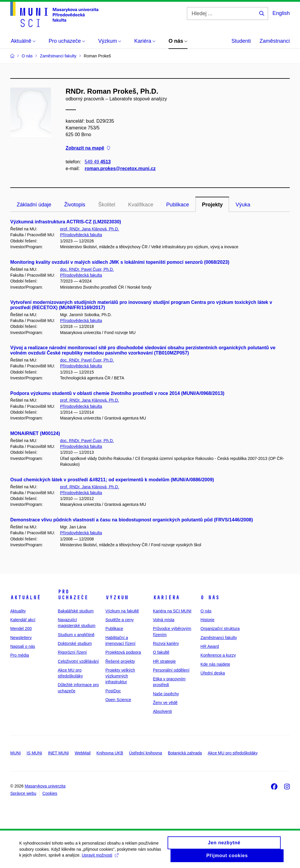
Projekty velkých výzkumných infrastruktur (120, 676)
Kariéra (166, 598)
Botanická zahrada (185, 753)
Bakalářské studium (76, 611)
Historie (207, 620)
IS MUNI (34, 753)
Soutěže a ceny (120, 620)
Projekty (212, 205)
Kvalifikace (141, 205)
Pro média (20, 655)
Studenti (241, 41)
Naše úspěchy (166, 694)
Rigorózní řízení (72, 652)
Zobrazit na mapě (88, 148)
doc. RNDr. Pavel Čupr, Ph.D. (87, 269)
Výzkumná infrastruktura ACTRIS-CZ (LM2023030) (66, 222)
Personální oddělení (171, 670)
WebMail (83, 753)
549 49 (98, 162)
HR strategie (164, 661)
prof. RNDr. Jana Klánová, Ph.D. (90, 229)
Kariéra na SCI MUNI (172, 611)
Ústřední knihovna (145, 753)
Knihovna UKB (110, 753)
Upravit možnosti (116, 857)
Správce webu (23, 793)
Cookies (50, 793)
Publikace (178, 205)
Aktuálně (25, 598)
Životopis (75, 205)
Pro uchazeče (73, 595)
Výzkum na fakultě (122, 611)
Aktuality (18, 611)
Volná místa (164, 620)
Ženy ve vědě (165, 703)
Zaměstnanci (275, 41)
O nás (210, 598)
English (281, 13)
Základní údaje (34, 205)
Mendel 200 (21, 629)
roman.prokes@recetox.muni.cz (120, 168)
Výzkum (117, 598)
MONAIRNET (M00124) (35, 433)
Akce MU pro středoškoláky (233, 753)
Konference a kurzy (218, 655)
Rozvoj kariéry (166, 643)
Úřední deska (213, 673)
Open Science (118, 700)
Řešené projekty (120, 661)
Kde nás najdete (215, 664)
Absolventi (162, 711)
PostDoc (113, 691)
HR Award (210, 646)
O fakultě (161, 652)
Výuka (243, 205)
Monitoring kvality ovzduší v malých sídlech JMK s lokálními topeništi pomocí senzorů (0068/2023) (120, 262)
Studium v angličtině (76, 635)
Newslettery (21, 638)
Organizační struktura (220, 629)
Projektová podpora (123, 652)
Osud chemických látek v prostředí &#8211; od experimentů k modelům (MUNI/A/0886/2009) (112, 480)
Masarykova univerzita (45, 786)
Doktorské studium (75, 643)
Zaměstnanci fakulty (219, 638)
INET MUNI (58, 753)
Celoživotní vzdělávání (78, 661)
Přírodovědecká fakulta (81, 235)
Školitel (107, 205)
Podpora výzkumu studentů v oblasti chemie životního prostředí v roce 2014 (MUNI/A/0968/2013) (117, 393)
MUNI (16, 753)
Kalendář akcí (23, 620)
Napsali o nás (23, 646)
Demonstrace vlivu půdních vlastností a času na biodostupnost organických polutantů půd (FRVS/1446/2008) (132, 520)
